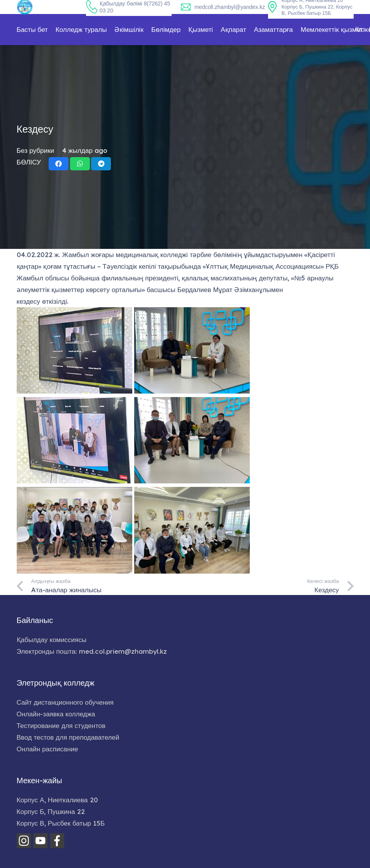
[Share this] (59, 164)
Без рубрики (36, 150)
